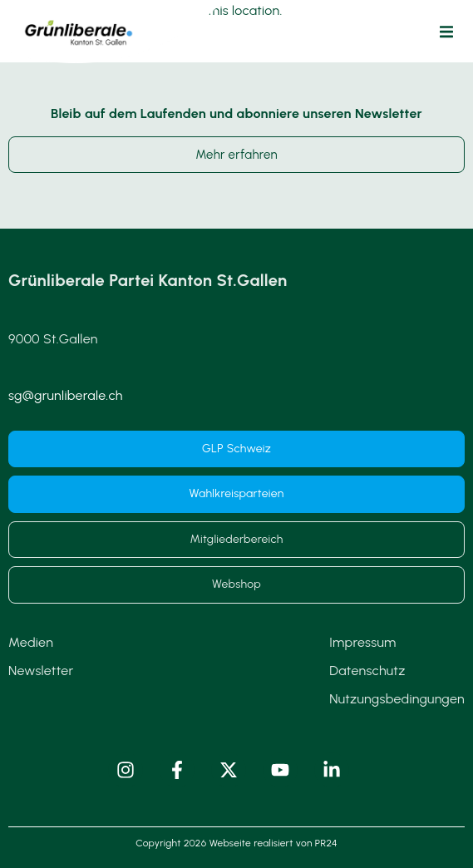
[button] (446, 32)
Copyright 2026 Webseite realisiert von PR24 (236, 843)
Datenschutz (367, 671)
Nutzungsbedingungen (397, 699)
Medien (31, 642)
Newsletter (41, 671)
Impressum (362, 642)
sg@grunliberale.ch (66, 395)
